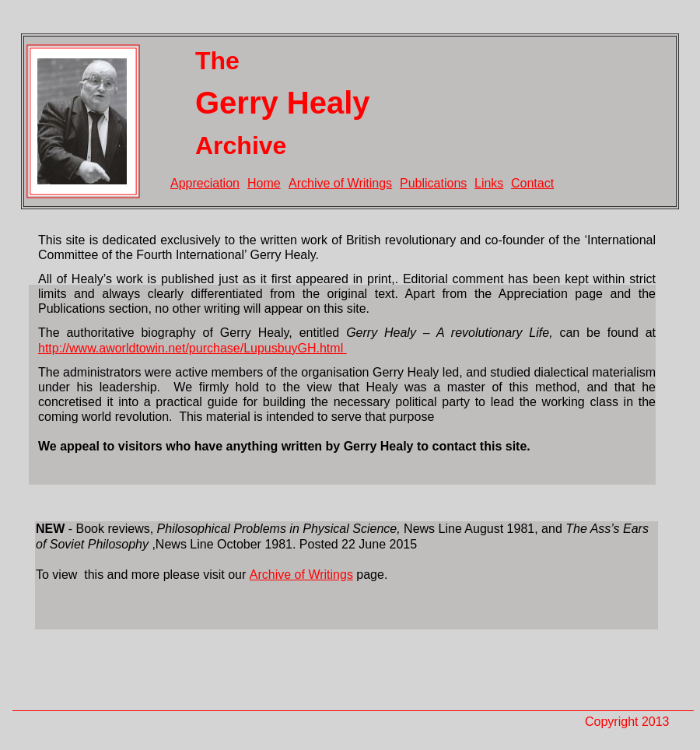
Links (489, 183)
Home (264, 183)
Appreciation (205, 183)
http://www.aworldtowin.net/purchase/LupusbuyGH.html (192, 348)
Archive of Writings (340, 183)
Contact (532, 183)
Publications (433, 183)
